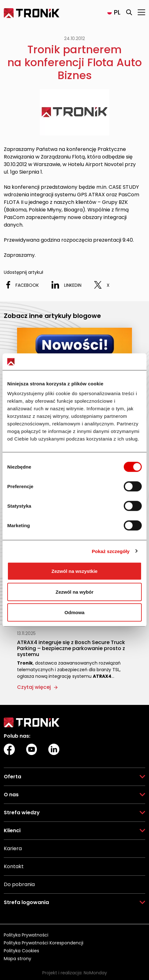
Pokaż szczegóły (111, 551)
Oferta (12, 777)
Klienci (12, 830)
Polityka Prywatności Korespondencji (44, 943)
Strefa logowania (26, 902)
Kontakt (14, 866)
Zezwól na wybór (74, 592)
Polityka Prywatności (26, 935)
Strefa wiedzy (22, 813)
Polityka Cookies (21, 951)
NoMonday (95, 973)
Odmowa (74, 612)
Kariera (13, 848)
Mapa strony (18, 959)
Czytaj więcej (34, 687)
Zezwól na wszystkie (74, 571)
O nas (11, 795)
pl (117, 12)
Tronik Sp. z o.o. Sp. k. (29, 12)
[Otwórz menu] (141, 12)
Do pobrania (19, 884)
